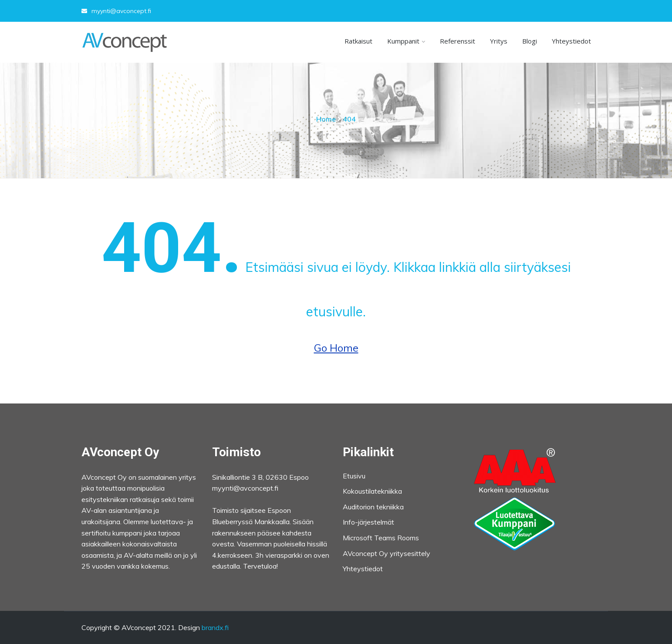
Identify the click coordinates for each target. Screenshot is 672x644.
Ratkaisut (358, 41)
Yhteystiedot (571, 41)
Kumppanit (403, 41)
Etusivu (354, 476)
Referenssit (458, 41)
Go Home (336, 348)
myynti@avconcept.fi (116, 11)
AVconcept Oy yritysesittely (387, 553)
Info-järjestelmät (368, 522)
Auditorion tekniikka (373, 507)
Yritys (499, 41)
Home (326, 119)
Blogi (530, 41)
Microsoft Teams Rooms (381, 538)
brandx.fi (215, 627)
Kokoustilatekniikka (372, 491)
